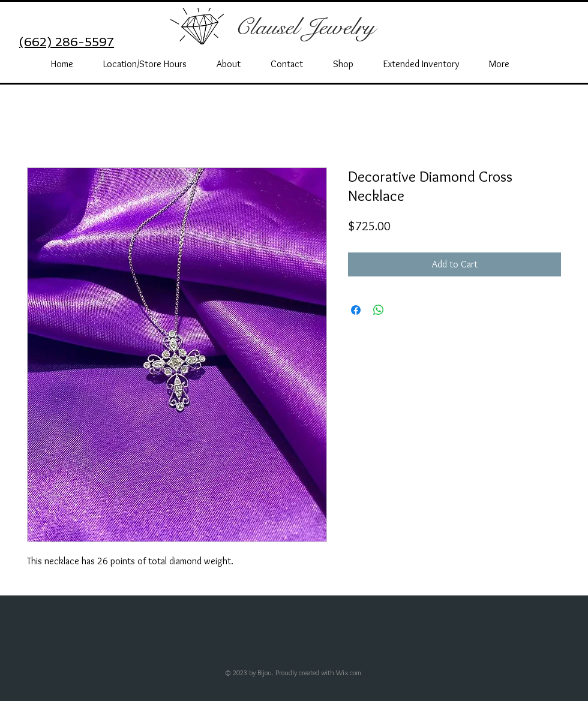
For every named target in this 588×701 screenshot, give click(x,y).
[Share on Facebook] (356, 310)
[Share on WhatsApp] (379, 310)
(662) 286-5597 (67, 42)
